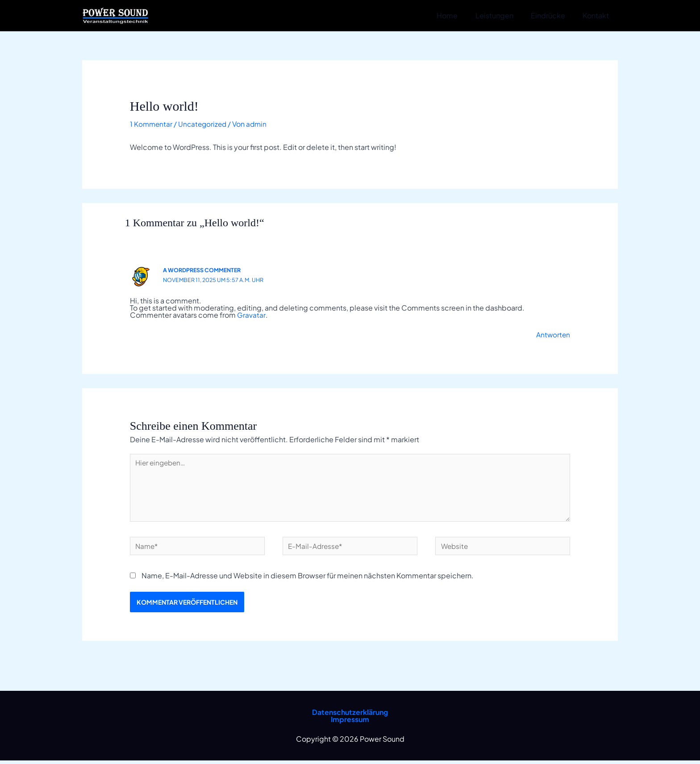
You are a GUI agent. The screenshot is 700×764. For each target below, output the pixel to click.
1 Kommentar (152, 124)
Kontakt (598, 15)
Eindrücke (553, 15)
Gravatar (251, 315)
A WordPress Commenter (204, 270)
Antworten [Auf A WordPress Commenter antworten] (553, 334)
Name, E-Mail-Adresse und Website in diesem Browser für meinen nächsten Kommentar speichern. (308, 579)
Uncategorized (205, 124)
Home (459, 15)
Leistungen (502, 15)
